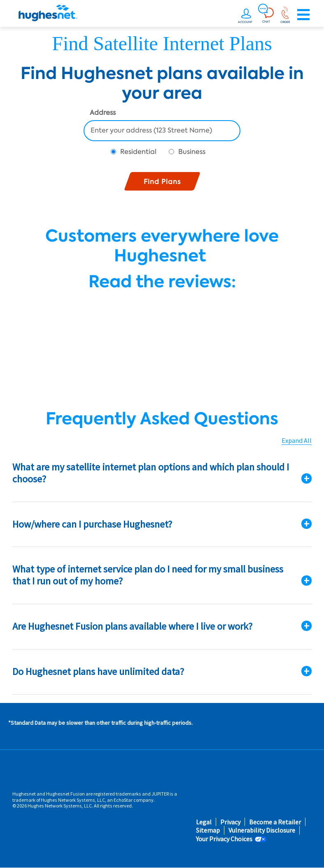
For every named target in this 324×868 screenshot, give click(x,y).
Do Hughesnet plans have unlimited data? (98, 671)
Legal (204, 822)
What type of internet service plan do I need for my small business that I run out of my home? (148, 575)
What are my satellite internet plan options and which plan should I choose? (151, 473)
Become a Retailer (275, 822)
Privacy (230, 822)
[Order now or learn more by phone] (285, 15)
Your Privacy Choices (224, 839)
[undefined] (246, 15)
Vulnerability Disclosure (262, 830)
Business (192, 152)
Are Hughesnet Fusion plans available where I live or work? (132, 626)
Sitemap (208, 830)
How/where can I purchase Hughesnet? (92, 524)
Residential (138, 152)
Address (103, 113)
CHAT (266, 21)
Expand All (297, 441)
